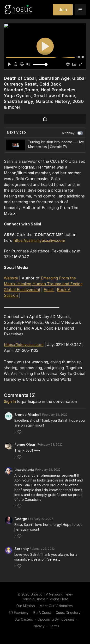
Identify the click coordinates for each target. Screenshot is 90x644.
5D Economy (19, 613)
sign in (10, 401)
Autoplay (72, 133)
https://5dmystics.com (24, 345)
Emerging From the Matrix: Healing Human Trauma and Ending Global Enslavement (43, 284)
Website (11, 278)
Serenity (22, 549)
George (21, 519)
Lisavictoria (24, 470)
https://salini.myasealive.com (39, 240)
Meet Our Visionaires (56, 606)
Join (63, 10)
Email (49, 290)
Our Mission (26, 606)
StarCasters (24, 619)
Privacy (39, 626)
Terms (54, 626)
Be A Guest (42, 613)
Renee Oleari (25, 444)
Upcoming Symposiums (56, 619)
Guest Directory (68, 613)
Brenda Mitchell (28, 415)
